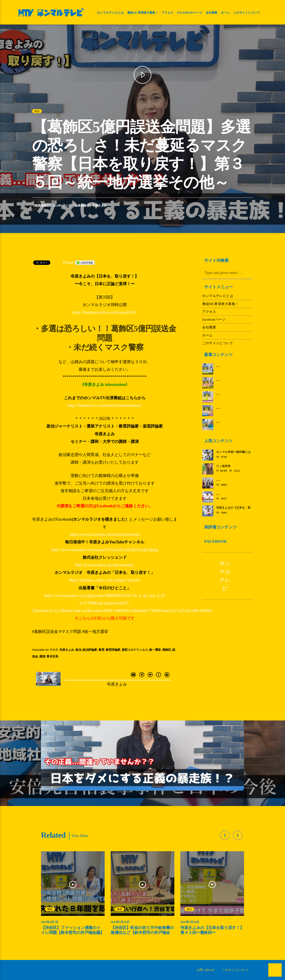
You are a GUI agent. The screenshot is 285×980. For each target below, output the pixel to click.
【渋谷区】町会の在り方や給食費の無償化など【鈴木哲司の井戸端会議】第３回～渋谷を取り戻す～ (142, 932)
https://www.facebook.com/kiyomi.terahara (105, 534)
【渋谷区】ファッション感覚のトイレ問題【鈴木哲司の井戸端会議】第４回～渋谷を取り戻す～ (73, 932)
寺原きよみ (99, 206)
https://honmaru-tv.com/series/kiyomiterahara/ (105, 405)
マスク (54, 650)
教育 (102, 650)
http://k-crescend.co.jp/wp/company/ (105, 565)
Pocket (68, 262)
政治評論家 (90, 650)
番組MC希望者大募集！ (143, 13)
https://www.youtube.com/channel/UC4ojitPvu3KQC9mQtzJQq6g (105, 550)
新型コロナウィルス (135, 650)
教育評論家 (113, 650)
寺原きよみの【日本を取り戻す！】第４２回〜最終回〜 (212, 930)
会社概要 (212, 13)
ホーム (225, 13)
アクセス (168, 13)
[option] (73, 896)
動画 (50, 909)
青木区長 (52, 656)
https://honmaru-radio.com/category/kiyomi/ (105, 580)
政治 (37, 111)
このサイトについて (247, 13)
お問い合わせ (205, 970)
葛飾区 (167, 650)
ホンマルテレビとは (110, 13)
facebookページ (190, 13)
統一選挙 (155, 650)
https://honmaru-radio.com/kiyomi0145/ (105, 312)
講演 (42, 656)
